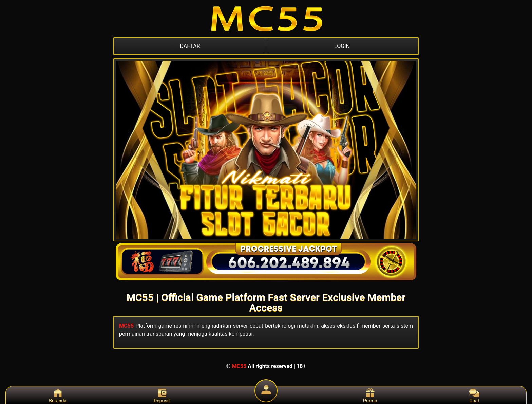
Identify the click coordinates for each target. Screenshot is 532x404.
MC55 (126, 326)
